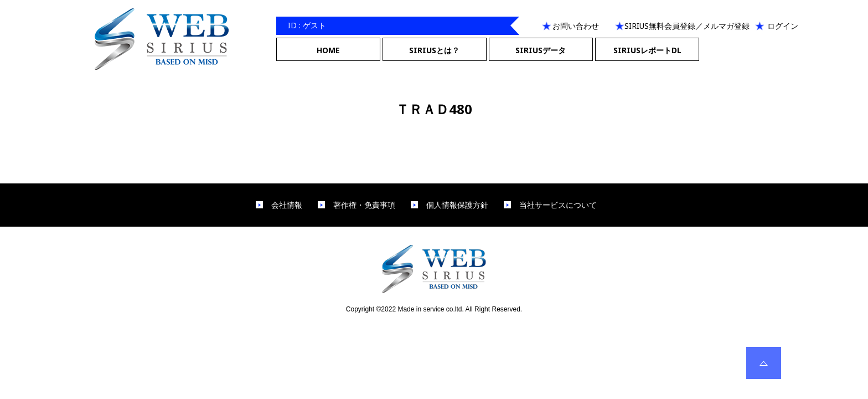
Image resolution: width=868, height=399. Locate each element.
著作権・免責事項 (364, 205)
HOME (328, 50)
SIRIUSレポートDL (647, 50)
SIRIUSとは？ (434, 50)
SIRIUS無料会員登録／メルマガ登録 (687, 26)
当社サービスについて (558, 205)
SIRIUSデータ (541, 50)
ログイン (783, 26)
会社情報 (287, 205)
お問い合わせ (576, 26)
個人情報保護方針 (457, 205)
